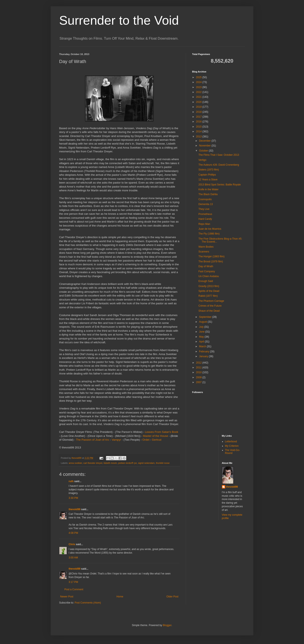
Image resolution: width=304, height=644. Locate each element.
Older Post (172, 597)
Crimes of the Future (210, 306)
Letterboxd (231, 441)
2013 (199, 137)
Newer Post (67, 597)
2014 (199, 131)
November (205, 146)
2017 (199, 117)
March (203, 346)
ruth (71, 481)
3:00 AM (73, 558)
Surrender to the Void (119, 20)
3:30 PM (73, 498)
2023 (199, 87)
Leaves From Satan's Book (161, 432)
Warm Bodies (206, 247)
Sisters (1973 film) (209, 170)
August (203, 322)
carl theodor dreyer (93, 463)
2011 (199, 368)
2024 (199, 82)
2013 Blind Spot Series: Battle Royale (220, 185)
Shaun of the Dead (209, 311)
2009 (199, 377)
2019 (199, 107)
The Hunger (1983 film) (211, 256)
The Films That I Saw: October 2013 (219, 155)
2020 (199, 102)
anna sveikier (75, 463)
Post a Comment (74, 589)
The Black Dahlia (208, 194)
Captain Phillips (207, 175)
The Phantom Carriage (211, 301)
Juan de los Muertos (210, 229)
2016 (199, 122)
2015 (199, 127)
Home (120, 597)
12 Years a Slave (208, 180)
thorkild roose (163, 463)
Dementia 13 (206, 204)
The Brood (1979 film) (211, 262)
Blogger (167, 625)
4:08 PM (73, 533)
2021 (199, 97)
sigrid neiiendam (146, 463)
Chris (72, 544)
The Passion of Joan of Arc (93, 440)
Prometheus (205, 214)
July (202, 327)
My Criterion (232, 446)
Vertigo (202, 160)
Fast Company (207, 271)
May (202, 337)
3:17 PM (73, 582)
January (204, 356)
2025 (199, 77)
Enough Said (206, 281)
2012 (199, 363)
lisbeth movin (110, 463)
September (206, 317)
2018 (199, 112)
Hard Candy (205, 219)
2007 (199, 382)
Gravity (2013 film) (209, 286)
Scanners (204, 252)
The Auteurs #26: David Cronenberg (219, 165)
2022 (199, 92)
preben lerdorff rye (128, 463)
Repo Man (204, 224)
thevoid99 (75, 509)
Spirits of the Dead (209, 291)
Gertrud (157, 440)
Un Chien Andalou (209, 276)
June (202, 332)
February (204, 352)
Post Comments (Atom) (88, 603)
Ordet (146, 440)
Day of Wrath (206, 266)
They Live (204, 209)
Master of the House (155, 436)
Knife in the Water (208, 189)
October (204, 151)
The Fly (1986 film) (209, 234)
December (205, 141)
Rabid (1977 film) (208, 296)
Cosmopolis (205, 199)
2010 (199, 372)
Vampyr (116, 440)
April (202, 342)
